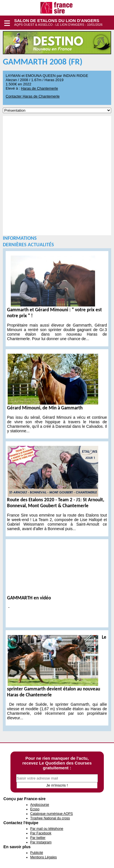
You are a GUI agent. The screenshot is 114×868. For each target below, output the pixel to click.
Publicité (37, 853)
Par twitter (38, 838)
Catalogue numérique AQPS (52, 814)
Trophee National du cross (50, 818)
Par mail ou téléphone (47, 829)
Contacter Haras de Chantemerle (33, 96)
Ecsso (35, 809)
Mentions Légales (44, 857)
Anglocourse (40, 805)
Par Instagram (41, 842)
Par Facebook (41, 833)
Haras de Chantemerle (39, 88)
